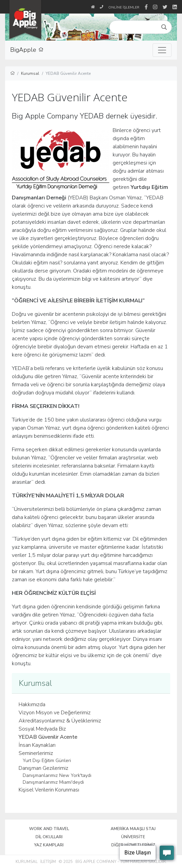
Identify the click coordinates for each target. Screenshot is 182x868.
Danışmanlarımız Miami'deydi (53, 782)
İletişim (48, 862)
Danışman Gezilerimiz (43, 768)
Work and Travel (49, 829)
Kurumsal (27, 862)
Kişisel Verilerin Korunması (49, 790)
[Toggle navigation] (162, 50)
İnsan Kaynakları (37, 745)
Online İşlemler (124, 7)
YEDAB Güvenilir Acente (48, 737)
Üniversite (133, 837)
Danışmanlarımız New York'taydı (57, 775)
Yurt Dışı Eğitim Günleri (47, 761)
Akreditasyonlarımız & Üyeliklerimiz (60, 721)
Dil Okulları (49, 837)
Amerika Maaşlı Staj (133, 829)
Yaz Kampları (49, 845)
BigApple (27, 50)
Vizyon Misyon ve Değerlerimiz (55, 713)
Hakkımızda (32, 704)
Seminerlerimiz (36, 753)
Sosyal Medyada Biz (42, 729)
